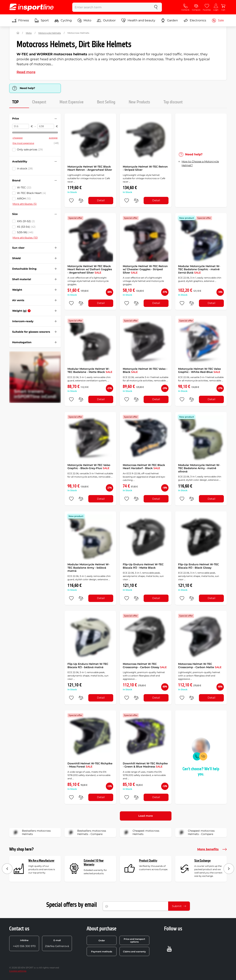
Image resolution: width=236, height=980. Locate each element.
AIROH (24, 199)
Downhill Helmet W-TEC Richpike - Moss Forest (90, 765)
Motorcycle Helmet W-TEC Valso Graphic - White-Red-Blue (199, 370)
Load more (146, 816)
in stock (25, 168)
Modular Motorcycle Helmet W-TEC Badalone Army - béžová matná (88, 568)
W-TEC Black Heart (31, 193)
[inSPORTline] (32, 7)
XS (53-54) (26, 227)
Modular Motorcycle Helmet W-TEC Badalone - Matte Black (90, 370)
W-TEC (24, 187)
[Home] (18, 33)
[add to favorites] (71, 201)
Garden (169, 20)
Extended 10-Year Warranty (94, 863)
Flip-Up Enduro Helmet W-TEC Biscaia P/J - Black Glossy (198, 566)
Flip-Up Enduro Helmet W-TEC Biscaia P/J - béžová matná (88, 666)
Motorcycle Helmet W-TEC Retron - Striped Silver (145, 168)
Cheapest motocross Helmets (141, 833)
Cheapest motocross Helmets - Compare (196, 833)
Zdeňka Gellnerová (57, 943)
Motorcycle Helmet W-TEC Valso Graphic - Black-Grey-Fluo (89, 467)
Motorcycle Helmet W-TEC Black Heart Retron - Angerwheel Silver (90, 168)
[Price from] (21, 126)
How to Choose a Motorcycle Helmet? (200, 163)
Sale (218, 20)
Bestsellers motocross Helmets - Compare (86, 833)
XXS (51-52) (26, 221)
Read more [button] (26, 72)
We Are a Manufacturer (41, 861)
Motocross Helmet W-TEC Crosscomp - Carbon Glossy (145, 666)
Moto (84, 20)
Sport (42, 20)
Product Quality (148, 861)
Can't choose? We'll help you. (201, 772)
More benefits (212, 849)
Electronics (195, 20)
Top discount (173, 102)
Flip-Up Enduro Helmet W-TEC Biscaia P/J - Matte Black (143, 566)
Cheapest (39, 102)
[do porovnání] (81, 201)
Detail (101, 200)
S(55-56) (25, 232)
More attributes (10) (25, 238)
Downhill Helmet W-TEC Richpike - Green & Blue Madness (145, 765)
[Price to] (46, 126)
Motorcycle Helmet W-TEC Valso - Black (145, 370)
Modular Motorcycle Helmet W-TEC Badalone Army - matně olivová (199, 468)
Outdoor (106, 20)
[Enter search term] (111, 7)
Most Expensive (72, 102)
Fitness (20, 20)
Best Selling (106, 102)
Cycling (63, 20)
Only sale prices (30, 149)
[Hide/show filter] (56, 119)
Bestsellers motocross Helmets (31, 833)
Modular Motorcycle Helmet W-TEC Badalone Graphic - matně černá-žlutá (199, 269)
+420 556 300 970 (24, 943)
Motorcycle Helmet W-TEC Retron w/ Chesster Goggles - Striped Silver (145, 269)
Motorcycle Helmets (50, 33)
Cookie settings (18, 971)
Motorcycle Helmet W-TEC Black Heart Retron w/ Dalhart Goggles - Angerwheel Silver (90, 269)
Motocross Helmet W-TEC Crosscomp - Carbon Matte (200, 666)
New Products (139, 102)
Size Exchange (202, 861)
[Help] (29, 311)
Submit (179, 906)
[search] (156, 7)
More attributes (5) (25, 204)
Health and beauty (138, 20)
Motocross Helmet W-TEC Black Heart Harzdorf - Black (144, 467)
